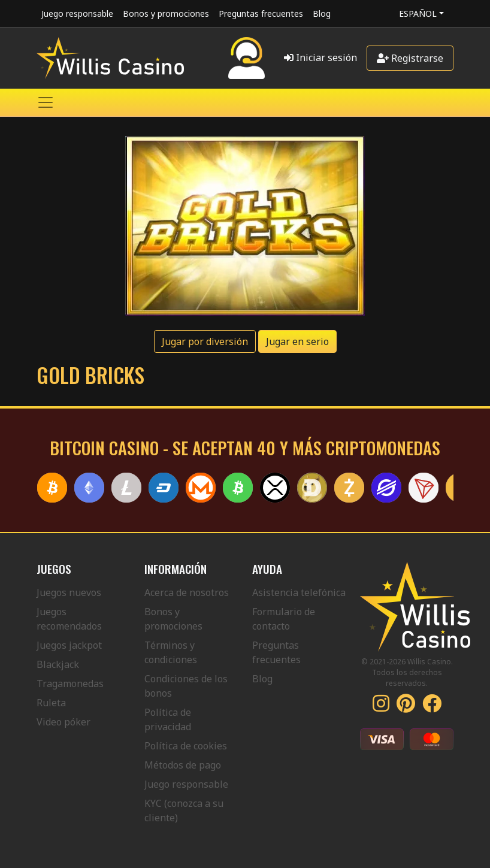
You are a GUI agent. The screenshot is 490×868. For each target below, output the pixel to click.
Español (418, 13)
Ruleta (51, 703)
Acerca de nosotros (187, 592)
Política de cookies (186, 746)
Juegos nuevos (69, 592)
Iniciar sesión (320, 58)
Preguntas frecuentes (261, 13)
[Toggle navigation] (46, 102)
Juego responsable (77, 13)
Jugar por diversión (205, 341)
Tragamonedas (70, 683)
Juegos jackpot (69, 645)
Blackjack (58, 664)
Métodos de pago (183, 765)
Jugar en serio (297, 341)
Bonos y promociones (166, 13)
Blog (322, 13)
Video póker (63, 722)
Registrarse (410, 58)
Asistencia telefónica (299, 592)
